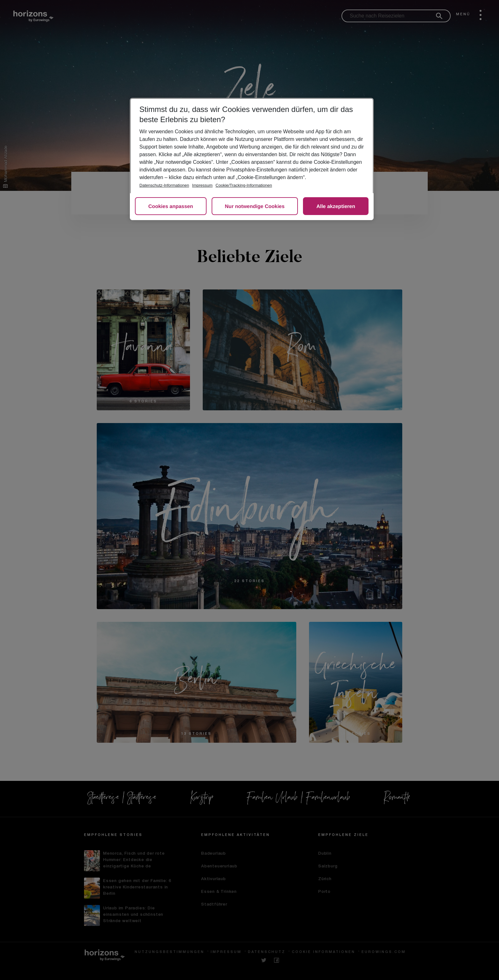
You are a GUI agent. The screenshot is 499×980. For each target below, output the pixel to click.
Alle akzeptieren (336, 207)
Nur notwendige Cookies (255, 207)
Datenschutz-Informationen (164, 185)
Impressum (202, 185)
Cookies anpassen (171, 207)
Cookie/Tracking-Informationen (244, 185)
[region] (252, 159)
